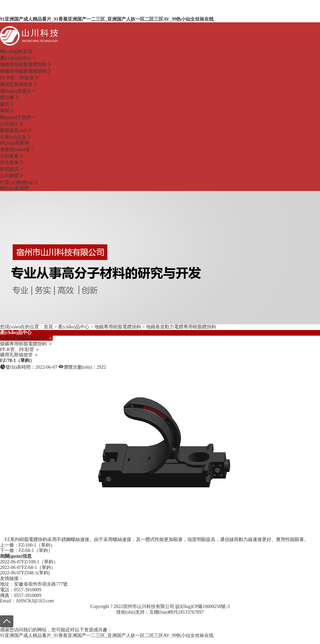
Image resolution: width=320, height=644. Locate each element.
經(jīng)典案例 (14, 143)
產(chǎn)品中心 (18, 58)
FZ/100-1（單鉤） (37, 545)
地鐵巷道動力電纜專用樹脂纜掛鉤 (181, 327)
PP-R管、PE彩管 (20, 349)
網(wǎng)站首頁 (16, 51)
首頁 (48, 327)
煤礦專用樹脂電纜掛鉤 (26, 344)
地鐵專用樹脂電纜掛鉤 (118, 327)
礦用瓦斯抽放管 (19, 355)
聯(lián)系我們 (14, 188)
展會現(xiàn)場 (17, 149)
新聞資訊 (12, 169)
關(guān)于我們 (18, 117)
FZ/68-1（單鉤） (36, 550)
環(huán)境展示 (18, 91)
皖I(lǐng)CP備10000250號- (201, 606)
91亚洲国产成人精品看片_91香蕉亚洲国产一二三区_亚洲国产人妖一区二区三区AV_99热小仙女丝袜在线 (107, 19)
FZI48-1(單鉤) (36, 573)
